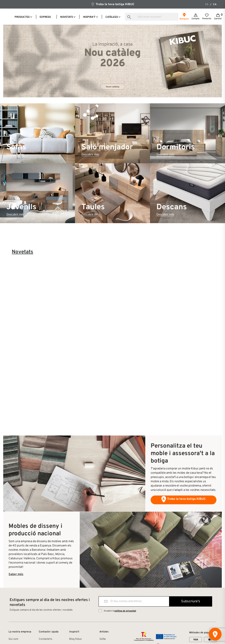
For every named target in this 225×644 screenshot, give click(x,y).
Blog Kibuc (76, 639)
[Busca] (152, 17)
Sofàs (103, 639)
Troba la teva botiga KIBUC (112, 4)
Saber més (16, 574)
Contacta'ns (46, 639)
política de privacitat (125, 611)
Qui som (13, 639)
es (207, 4)
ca (215, 4)
